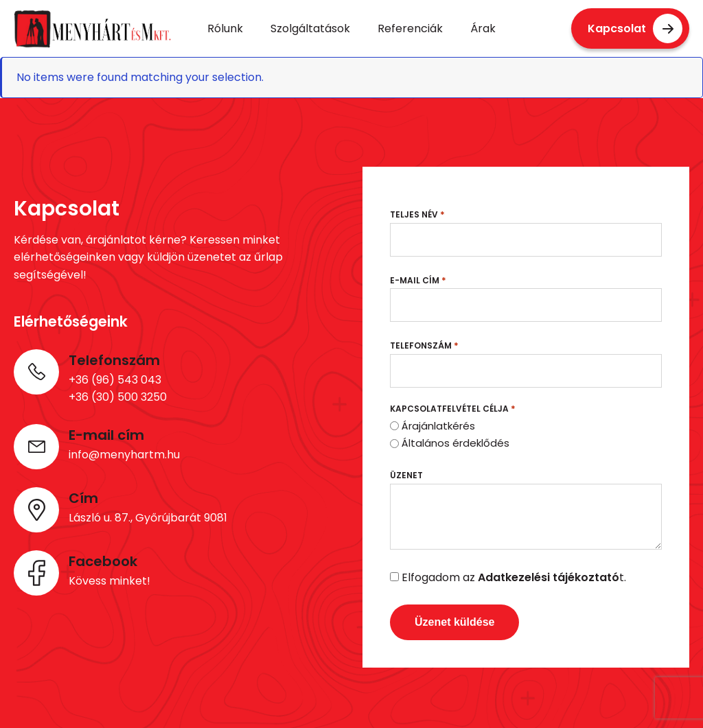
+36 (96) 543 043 (115, 380)
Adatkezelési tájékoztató (549, 577)
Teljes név (417, 214)
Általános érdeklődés (456, 443)
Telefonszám (424, 345)
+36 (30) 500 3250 (118, 397)
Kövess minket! (110, 581)
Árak (483, 28)
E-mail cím (418, 280)
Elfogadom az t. (514, 577)
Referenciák (410, 28)
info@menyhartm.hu (124, 455)
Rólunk (225, 28)
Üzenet (406, 475)
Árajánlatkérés (438, 426)
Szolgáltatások (310, 28)
